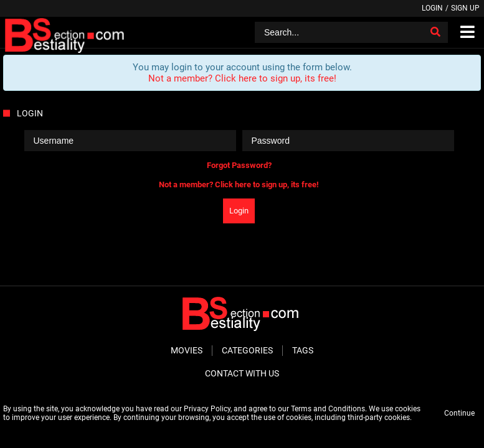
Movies (187, 350)
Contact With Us (242, 373)
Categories (247, 350)
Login (432, 8)
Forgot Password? (239, 165)
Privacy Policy (207, 409)
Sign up (465, 8)
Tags (303, 350)
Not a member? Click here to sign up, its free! (242, 78)
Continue (459, 413)
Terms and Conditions (328, 409)
